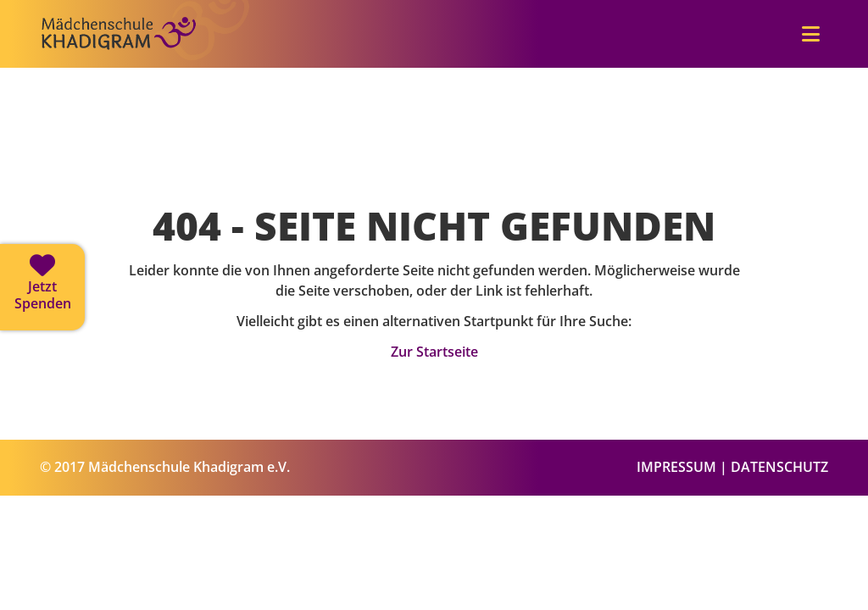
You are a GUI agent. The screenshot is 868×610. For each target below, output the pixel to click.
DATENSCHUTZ (779, 467)
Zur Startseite (434, 352)
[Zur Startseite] (146, 61)
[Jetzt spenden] (42, 287)
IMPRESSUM (676, 467)
